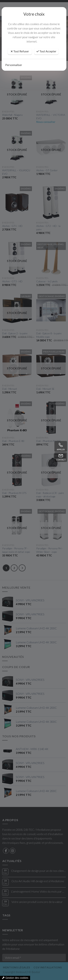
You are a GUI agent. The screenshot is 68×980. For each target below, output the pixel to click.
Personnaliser (14, 65)
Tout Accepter (46, 51)
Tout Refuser (20, 51)
